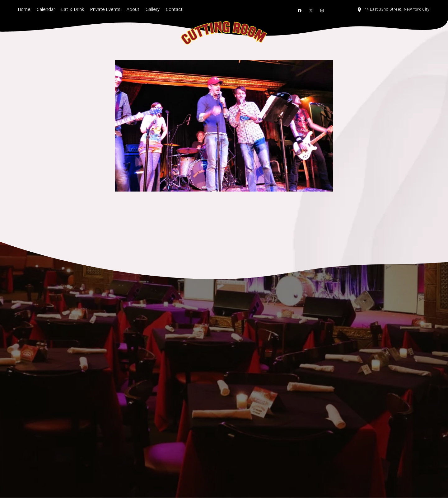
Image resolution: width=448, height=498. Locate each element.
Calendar (46, 9)
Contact (174, 9)
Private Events (105, 9)
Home (24, 9)
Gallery (153, 9)
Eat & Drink (73, 9)
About (133, 9)
